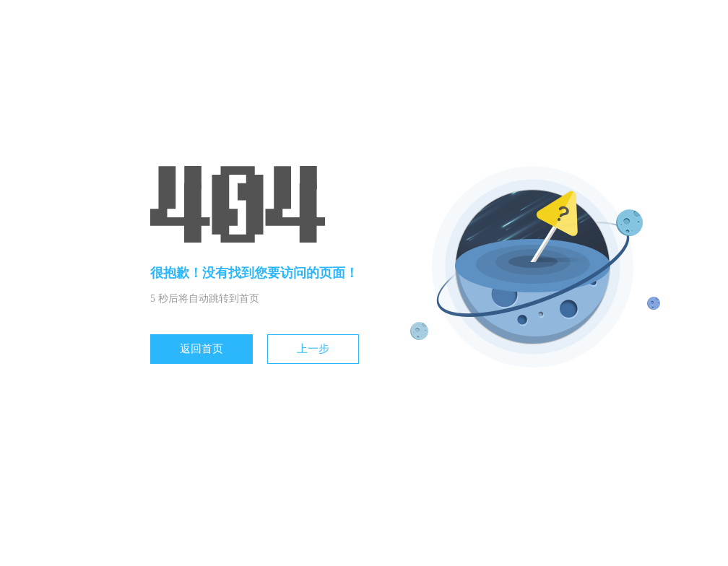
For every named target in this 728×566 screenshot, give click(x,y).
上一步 (313, 349)
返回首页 (201, 349)
